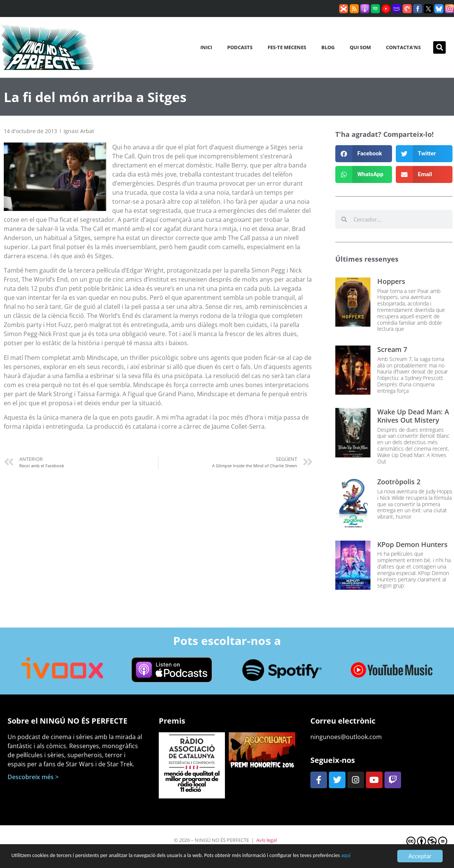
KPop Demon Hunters (412, 544)
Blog (328, 47)
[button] (439, 47)
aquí (51, 860)
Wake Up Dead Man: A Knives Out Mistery (413, 416)
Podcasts (240, 47)
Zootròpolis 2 (399, 482)
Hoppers (391, 281)
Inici (206, 47)
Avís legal (267, 840)
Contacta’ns (403, 47)
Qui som (360, 47)
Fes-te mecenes (287, 47)
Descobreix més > (33, 777)
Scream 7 (392, 349)
